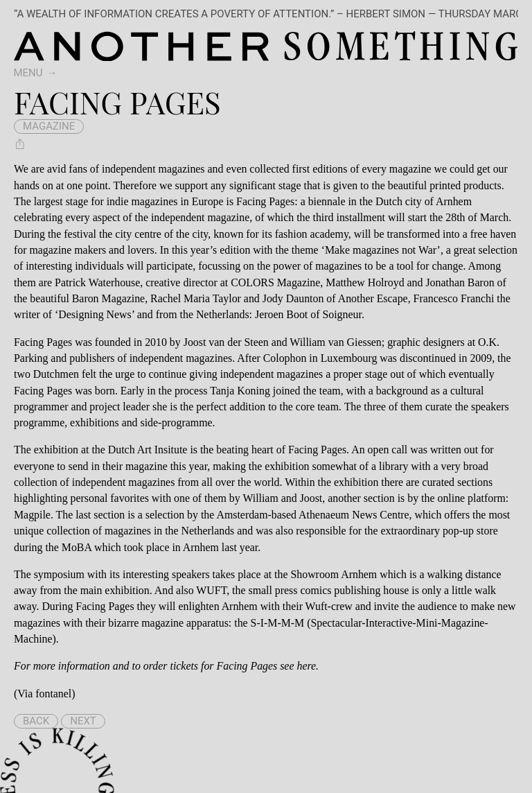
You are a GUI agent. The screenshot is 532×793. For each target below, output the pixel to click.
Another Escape (373, 298)
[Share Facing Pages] (20, 143)
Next (83, 721)
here (306, 666)
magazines (182, 169)
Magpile (32, 515)
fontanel (53, 694)
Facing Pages (43, 342)
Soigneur (342, 314)
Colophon (285, 358)
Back (36, 721)
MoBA (77, 547)
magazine (49, 126)
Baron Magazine (108, 298)
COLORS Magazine (275, 282)
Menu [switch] (28, 73)
